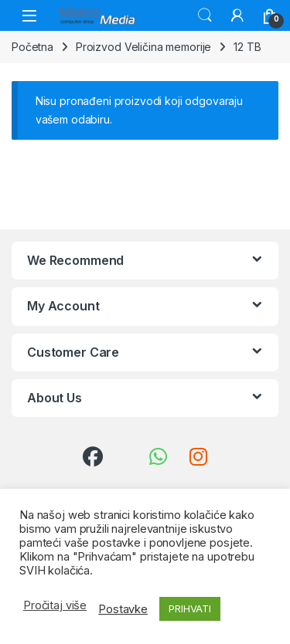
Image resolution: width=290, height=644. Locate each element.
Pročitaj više (55, 605)
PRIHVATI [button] (190, 608)
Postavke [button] (123, 609)
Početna (32, 47)
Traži (205, 15)
